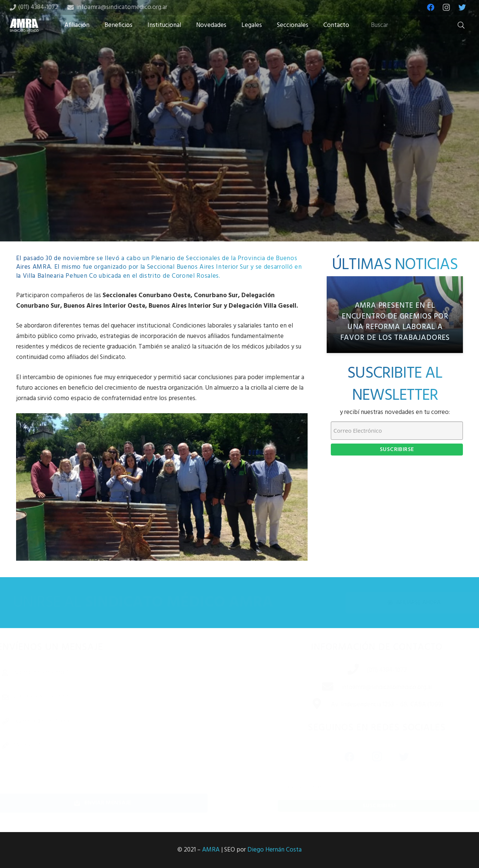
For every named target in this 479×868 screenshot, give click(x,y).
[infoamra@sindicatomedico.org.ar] (319, 688)
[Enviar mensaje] (115, 803)
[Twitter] (462, 7)
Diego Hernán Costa (274, 850)
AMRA (211, 850)
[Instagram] (446, 7)
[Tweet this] (239, 182)
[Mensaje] (115, 762)
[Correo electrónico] (115, 697)
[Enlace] (24, 25)
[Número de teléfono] (115, 721)
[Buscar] (418, 25)
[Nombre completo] (115, 673)
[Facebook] (431, 7)
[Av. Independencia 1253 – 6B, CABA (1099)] (308, 705)
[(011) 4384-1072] (345, 670)
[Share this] (216, 182)
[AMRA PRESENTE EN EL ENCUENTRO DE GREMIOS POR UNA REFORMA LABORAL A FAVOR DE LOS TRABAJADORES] (395, 315)
